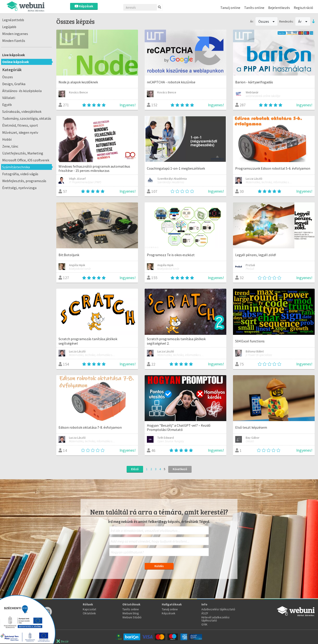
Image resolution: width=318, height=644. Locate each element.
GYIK (204, 624)
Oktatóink (89, 613)
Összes (8, 77)
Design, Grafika (14, 84)
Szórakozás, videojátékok (22, 111)
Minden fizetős (14, 41)
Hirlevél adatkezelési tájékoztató (215, 619)
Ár (303, 21)
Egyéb (7, 105)
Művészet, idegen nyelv (20, 132)
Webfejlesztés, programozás (24, 181)
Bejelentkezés (279, 8)
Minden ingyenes (15, 34)
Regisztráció (303, 8)
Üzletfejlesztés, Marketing (23, 153)
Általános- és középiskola (22, 91)
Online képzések (16, 62)
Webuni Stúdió (132, 617)
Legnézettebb (13, 20)
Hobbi (7, 139)
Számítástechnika (16, 167)
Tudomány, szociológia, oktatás (27, 118)
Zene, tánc (10, 146)
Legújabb (9, 27)
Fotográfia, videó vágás (20, 174)
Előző (135, 469)
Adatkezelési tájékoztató (218, 609)
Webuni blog (131, 613)
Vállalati (9, 98)
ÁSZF (205, 613)
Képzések (84, 6)
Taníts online (254, 8)
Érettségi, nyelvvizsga (19, 188)
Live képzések (14, 55)
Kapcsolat (89, 609)
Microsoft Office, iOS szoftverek (26, 160)
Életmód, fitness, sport (20, 125)
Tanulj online (230, 8)
